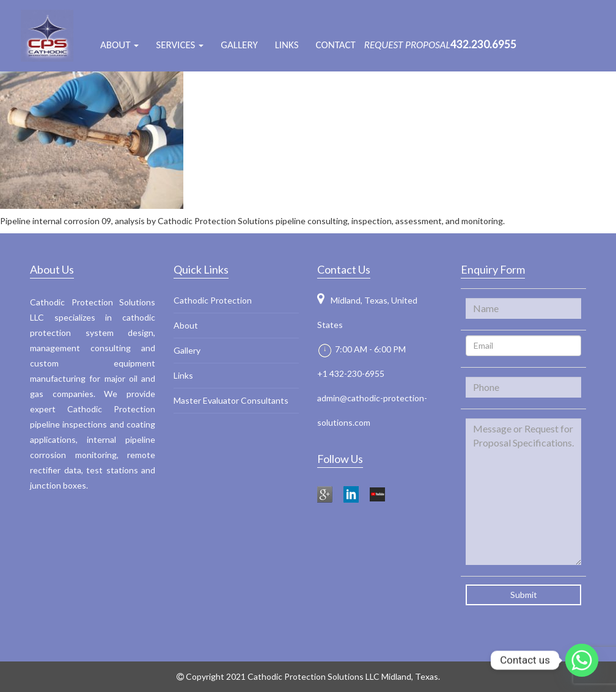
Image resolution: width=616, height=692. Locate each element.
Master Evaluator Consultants (231, 400)
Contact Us (344, 269)
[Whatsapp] (582, 660)
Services (180, 45)
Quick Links (201, 269)
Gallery (239, 45)
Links (287, 45)
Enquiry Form (493, 269)
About (186, 325)
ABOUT (119, 45)
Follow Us (340, 459)
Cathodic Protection (213, 300)
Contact (336, 45)
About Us (52, 269)
